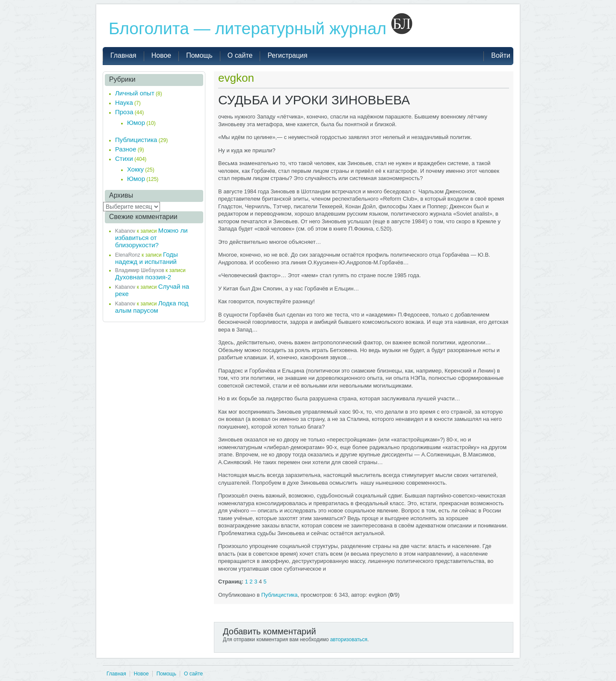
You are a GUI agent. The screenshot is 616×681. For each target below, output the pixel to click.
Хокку (135, 169)
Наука (124, 102)
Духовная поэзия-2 (143, 277)
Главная (116, 674)
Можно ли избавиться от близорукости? (151, 238)
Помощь (166, 674)
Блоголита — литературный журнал (261, 28)
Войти (501, 55)
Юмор (136, 123)
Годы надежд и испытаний (147, 258)
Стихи (124, 158)
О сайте (193, 674)
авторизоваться (349, 640)
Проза (124, 112)
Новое (141, 674)
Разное (126, 149)
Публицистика (280, 595)
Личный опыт (135, 93)
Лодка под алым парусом (152, 307)
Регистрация (287, 55)
